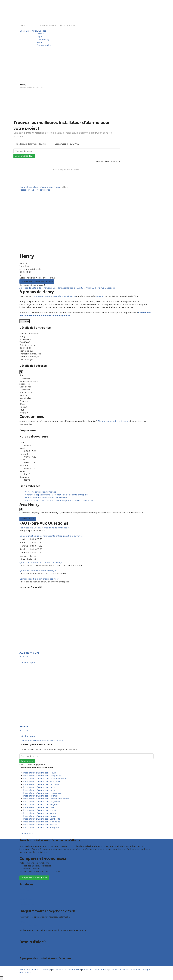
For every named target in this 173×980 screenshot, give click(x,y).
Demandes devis (68, 26)
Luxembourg (43, 40)
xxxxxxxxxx (25, 378)
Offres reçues (26, 922)
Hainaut (40, 34)
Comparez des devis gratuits (34, 878)
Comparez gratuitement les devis (37, 281)
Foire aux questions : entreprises (35, 949)
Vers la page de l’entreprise (66, 170)
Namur (40, 42)
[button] (44, 528)
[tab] (86, 528)
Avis (88, 288)
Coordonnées (60, 288)
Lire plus (25, 321)
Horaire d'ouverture (76, 288)
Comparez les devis (24, 156)
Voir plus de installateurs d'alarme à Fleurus (42, 741)
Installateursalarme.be (30, 970)
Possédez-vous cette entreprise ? (36, 190)
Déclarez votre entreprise (32, 936)
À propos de (25, 288)
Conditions (87, 970)
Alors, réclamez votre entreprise (113, 421)
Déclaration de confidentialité (66, 970)
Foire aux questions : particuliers (35, 946)
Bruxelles (41, 31)
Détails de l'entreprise (42, 288)
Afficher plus (27, 834)
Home (24, 26)
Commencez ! (27, 761)
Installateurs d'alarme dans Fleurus (44, 187)
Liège (39, 37)
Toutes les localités (48, 26)
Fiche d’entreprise (28, 925)
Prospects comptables (129, 970)
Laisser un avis (28, 519)
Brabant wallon (44, 45)
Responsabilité (101, 970)
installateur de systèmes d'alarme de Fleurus (54, 296)
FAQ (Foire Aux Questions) (103, 288)
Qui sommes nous (28, 31)
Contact (23, 952)
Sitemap (47, 970)
